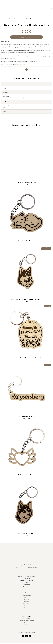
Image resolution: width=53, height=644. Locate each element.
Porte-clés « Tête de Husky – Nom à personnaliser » (27, 299)
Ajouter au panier (26, 37)
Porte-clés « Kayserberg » (27, 416)
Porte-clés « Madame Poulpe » (26, 182)
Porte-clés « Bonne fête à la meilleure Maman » (26, 358)
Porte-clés (22, 19)
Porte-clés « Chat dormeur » (27, 241)
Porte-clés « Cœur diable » (27, 475)
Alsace (27, 19)
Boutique (16, 19)
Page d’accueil (10, 19)
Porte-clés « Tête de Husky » (26, 533)
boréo (23, 632)
